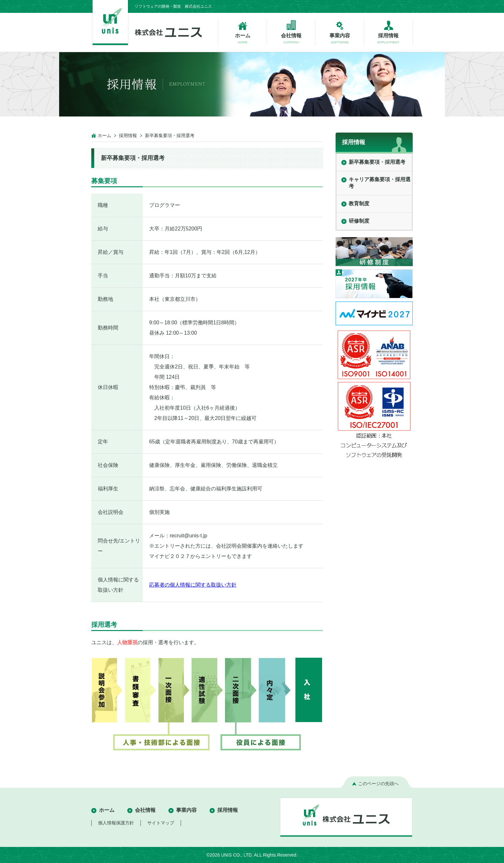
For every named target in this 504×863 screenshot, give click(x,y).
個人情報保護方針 (116, 823)
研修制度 (359, 221)
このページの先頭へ (378, 784)
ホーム (104, 135)
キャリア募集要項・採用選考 (380, 183)
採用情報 (128, 135)
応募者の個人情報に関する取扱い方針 (193, 585)
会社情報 (145, 810)
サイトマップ (161, 823)
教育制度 (359, 204)
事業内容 (186, 810)
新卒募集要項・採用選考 (377, 162)
